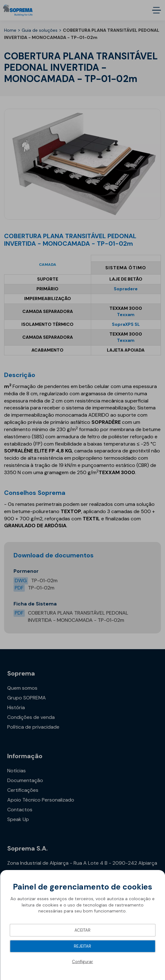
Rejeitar (82, 946)
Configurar (82, 962)
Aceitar (82, 930)
